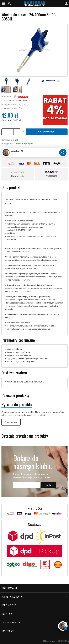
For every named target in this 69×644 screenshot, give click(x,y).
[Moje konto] (66, 4)
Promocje (34, 605)
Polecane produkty (15, 395)
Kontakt (8, 614)
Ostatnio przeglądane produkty (25, 436)
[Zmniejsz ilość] (17, 132)
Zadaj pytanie (11, 422)
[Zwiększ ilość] (5, 132)
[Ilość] (11, 132)
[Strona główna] (34, 4)
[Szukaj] (10, 4)
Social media (34, 623)
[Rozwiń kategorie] (3, 4)
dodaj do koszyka (47, 132)
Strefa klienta (34, 597)
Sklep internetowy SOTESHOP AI (56, 641)
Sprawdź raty (18, 176)
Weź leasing (51, 176)
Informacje (34, 588)
